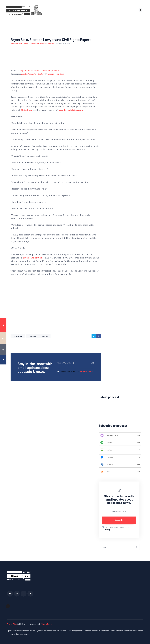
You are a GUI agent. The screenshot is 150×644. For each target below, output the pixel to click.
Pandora (60, 74)
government (18, 336)
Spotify (41, 74)
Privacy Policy (87, 371)
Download (46, 70)
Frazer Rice (12, 624)
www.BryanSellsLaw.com (71, 110)
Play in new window (29, 70)
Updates (51, 43)
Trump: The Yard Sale (33, 258)
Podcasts (43, 43)
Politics (45, 336)
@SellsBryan (27, 110)
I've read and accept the (76, 371)
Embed (55, 70)
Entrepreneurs (34, 43)
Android (50, 74)
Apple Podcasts (29, 74)
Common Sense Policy (20, 43)
